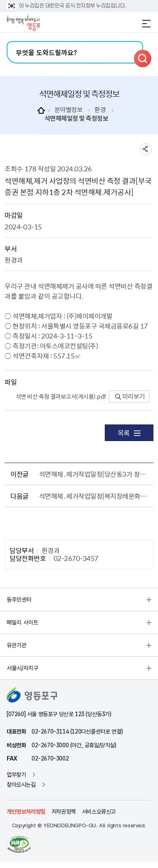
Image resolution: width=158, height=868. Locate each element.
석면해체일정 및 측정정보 (77, 118)
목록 (129, 433)
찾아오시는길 (21, 785)
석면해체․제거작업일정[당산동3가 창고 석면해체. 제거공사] (95, 474)
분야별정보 (69, 110)
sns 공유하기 (146, 149)
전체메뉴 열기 (146, 24)
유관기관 (17, 645)
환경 (100, 110)
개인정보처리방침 (26, 812)
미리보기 (130, 396)
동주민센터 (19, 600)
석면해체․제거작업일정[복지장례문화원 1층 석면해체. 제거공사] (95, 496)
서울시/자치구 (22, 668)
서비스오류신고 (99, 812)
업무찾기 (16, 775)
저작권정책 (64, 812)
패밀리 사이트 (22, 622)
